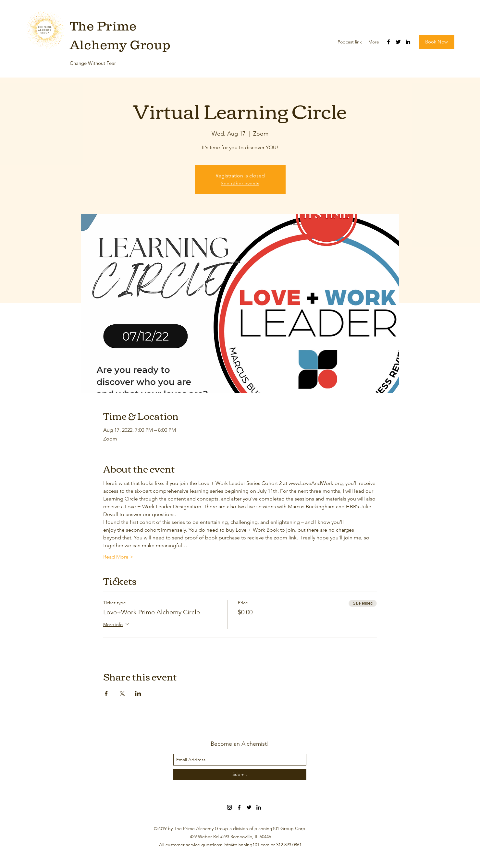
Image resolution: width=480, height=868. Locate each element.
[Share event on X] (122, 693)
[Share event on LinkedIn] (138, 693)
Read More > (118, 557)
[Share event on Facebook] (106, 693)
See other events (240, 183)
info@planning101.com (246, 845)
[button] (437, 42)
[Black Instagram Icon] (229, 807)
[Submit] (240, 774)
